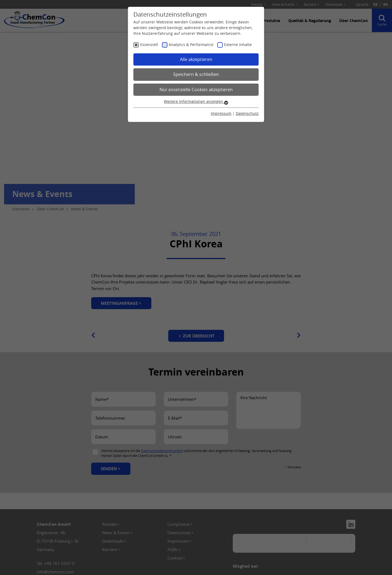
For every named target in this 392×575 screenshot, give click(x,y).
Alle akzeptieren (196, 59)
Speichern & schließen (196, 74)
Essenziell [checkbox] (149, 44)
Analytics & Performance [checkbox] (191, 44)
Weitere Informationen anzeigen (196, 101)
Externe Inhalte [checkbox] (238, 44)
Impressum (221, 113)
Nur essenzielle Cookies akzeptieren (196, 90)
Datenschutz (247, 113)
